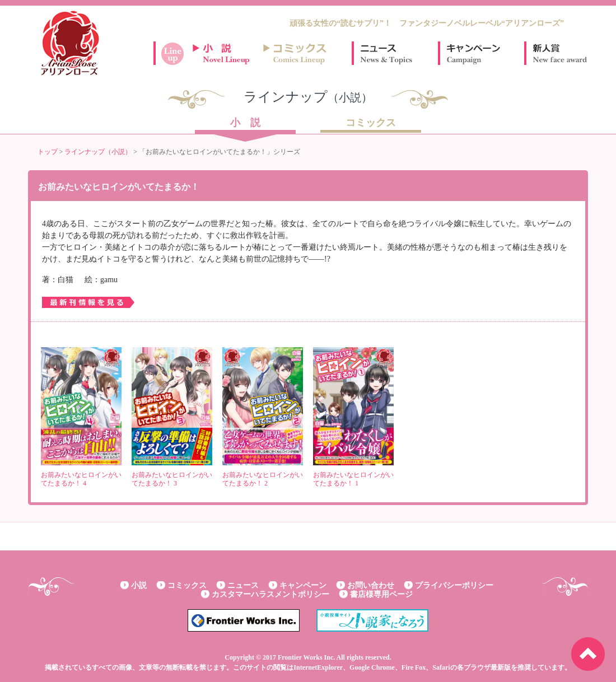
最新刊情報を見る (88, 302)
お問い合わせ (371, 585)
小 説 (245, 123)
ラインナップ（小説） (98, 152)
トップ (48, 152)
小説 (139, 585)
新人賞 (559, 53)
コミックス (371, 123)
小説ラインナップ (226, 53)
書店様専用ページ (381, 594)
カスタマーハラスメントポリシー (270, 594)
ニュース (386, 53)
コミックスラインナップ (297, 53)
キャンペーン (473, 53)
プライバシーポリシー (454, 585)
